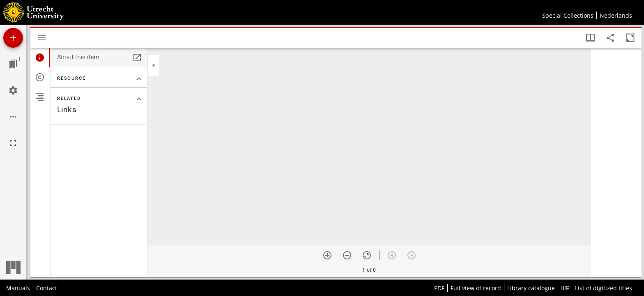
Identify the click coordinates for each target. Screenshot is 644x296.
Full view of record (476, 288)
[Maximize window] (630, 38)
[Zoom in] (327, 255)
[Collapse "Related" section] (139, 99)
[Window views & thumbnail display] (591, 38)
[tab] (40, 58)
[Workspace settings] (13, 90)
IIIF (565, 288)
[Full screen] (13, 143)
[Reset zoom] (367, 255)
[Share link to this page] (610, 38)
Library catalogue (531, 288)
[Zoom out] (347, 255)
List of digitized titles (604, 288)
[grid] (616, 162)
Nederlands (616, 15)
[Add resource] (13, 38)
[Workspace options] (13, 117)
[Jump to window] (13, 64)
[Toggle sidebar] (42, 38)
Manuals (18, 288)
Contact (47, 288)
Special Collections (568, 15)
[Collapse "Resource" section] (139, 79)
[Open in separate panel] (137, 58)
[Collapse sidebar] (154, 65)
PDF (439, 288)
